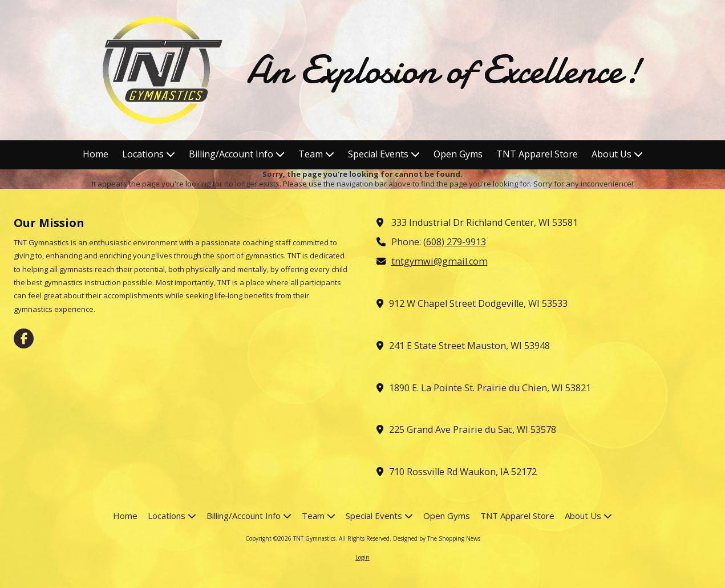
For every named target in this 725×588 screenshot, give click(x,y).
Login (362, 557)
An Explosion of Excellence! (444, 70)
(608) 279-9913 (455, 242)
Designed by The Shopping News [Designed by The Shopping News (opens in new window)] (437, 538)
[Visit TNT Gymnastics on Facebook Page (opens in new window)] (24, 338)
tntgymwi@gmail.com (440, 261)
